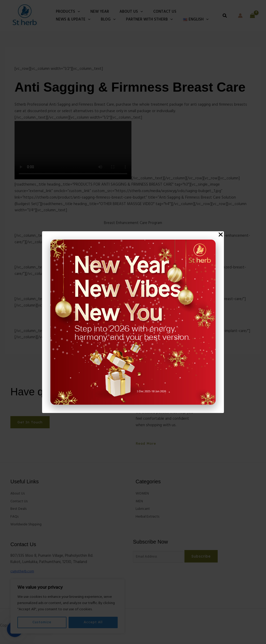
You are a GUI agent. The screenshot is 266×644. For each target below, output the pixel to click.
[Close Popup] (221, 235)
